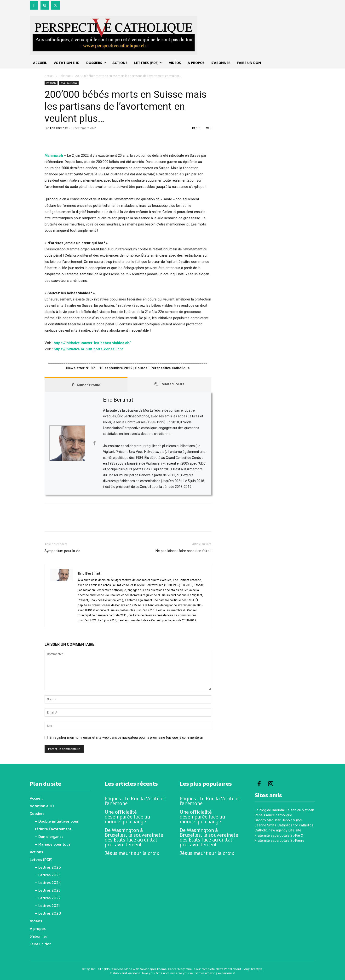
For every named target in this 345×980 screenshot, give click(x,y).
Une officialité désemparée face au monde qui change (127, 817)
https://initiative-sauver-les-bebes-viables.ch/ (92, 343)
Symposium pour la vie (62, 551)
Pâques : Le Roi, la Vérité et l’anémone (135, 801)
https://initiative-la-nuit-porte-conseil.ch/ (88, 349)
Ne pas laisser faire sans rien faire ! (183, 551)
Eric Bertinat (59, 128)
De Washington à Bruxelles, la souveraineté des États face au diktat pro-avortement (134, 837)
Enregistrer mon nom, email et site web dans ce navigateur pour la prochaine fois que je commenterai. (126, 738)
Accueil (49, 76)
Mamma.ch (54, 156)
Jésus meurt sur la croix (132, 853)
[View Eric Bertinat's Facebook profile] (94, 443)
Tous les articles (69, 83)
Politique (65, 76)
